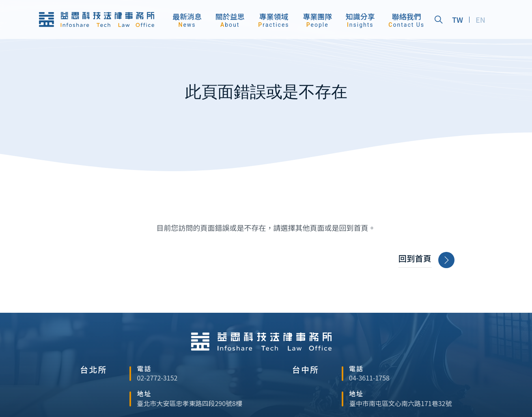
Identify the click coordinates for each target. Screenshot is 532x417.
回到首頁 (426, 260)
